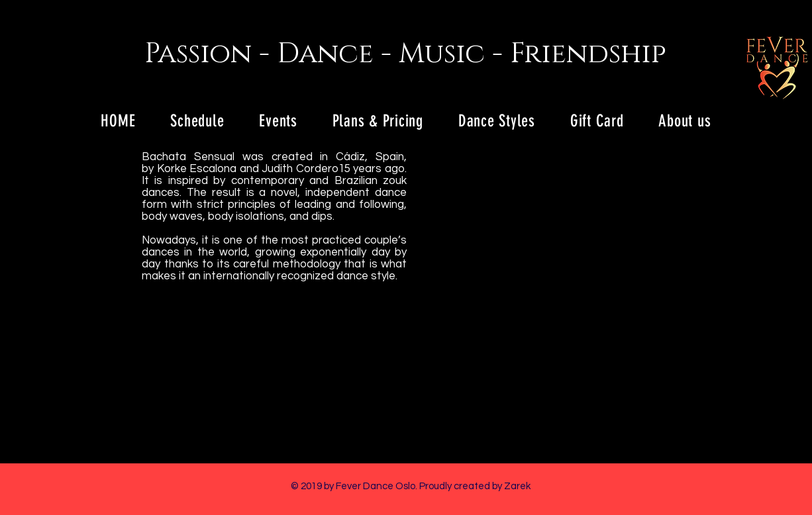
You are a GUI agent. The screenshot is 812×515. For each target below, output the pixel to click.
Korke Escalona (197, 169)
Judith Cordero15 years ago (333, 169)
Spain (390, 157)
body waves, (174, 216)
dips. (324, 216)
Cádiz (350, 157)
